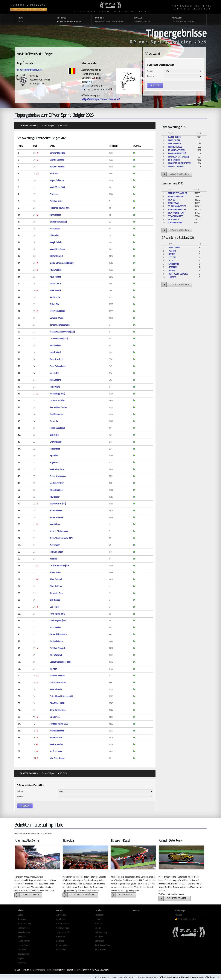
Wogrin (53, 559)
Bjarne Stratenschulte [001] (62, 263)
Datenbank (61, 950)
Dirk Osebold (55, 600)
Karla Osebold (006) (58, 710)
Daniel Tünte (55, 284)
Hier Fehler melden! (30, 10)
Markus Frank (55, 291)
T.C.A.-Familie (101, 950)
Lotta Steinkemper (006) (60, 662)
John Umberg (55, 380)
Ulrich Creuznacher (58, 683)
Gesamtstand (24, 928)
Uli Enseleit (54, 236)
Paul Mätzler (55, 298)
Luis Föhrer (54, 607)
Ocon (171, 261)
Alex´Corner (61, 915)
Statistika (22, 963)
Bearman (173, 267)
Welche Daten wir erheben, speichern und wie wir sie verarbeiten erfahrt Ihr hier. (187, 977)
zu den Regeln (126, 895)
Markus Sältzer (56, 552)
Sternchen (99, 941)
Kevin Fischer (55, 277)
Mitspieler (22, 950)
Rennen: (151, 76)
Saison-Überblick (63, 932)
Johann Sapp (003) (57, 394)
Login (20, 915)
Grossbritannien (29, 126)
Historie (98, 919)
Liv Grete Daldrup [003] (60, 566)
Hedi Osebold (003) (57, 311)
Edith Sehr (54, 174)
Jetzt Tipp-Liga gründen (83, 895)
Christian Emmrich (58, 648)
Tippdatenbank (24, 954)
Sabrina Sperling (57, 160)
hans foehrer (55, 346)
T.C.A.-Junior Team (103, 945)
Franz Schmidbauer (58, 366)
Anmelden (22, 919)
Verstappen (174, 248)
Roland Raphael (56, 490)
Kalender (60, 941)
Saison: (150, 71)
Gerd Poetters (56, 738)
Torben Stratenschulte (60, 325)
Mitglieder (99, 915)
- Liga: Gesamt (24, 945)
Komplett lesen (31, 895)
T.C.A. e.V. (171, 200)
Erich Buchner (56, 442)
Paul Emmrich (56, 270)
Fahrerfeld (61, 937)
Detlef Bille (55, 304)
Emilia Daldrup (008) (58, 222)
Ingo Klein (54, 456)
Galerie (98, 928)
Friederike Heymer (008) (60, 208)
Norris (172, 254)
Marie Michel (55, 387)
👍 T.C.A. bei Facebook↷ (185, 919)
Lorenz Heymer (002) (59, 339)
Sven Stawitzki (56, 359)
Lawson (172, 277)
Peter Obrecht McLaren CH (61, 696)
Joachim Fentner (57, 483)
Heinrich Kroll (55, 352)
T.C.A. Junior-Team (176, 213)
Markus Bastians (57, 469)
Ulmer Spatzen (175, 223)
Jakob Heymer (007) (58, 621)
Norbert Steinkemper (59, 531)
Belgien (63, 126)
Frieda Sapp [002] (57, 428)
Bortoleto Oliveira (178, 274)
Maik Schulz (55, 449)
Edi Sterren (55, 717)
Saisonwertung (63, 928)
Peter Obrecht (56, 690)
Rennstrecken (62, 945)
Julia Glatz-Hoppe (57, 758)
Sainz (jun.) (174, 264)
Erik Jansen (54, 194)
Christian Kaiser (56, 201)
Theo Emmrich (56, 579)
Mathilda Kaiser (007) (59, 724)
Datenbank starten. (177, 898)
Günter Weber (56, 511)
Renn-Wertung (24, 924)
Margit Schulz (56, 242)
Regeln (21, 958)
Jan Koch (53, 669)
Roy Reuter (55, 497)
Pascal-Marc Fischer (58, 407)
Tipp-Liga (22, 937)
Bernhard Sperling (58, 153)
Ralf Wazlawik (56, 655)
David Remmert (57, 414)
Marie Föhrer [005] (58, 187)
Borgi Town (173, 203)
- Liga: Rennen (24, 941)
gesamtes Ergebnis (179, 174)
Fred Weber (55, 229)
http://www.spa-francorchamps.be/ (101, 99)
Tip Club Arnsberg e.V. (39, 970)
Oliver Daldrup (56, 586)
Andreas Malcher (57, 731)
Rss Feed (178, 915)
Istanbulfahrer (175, 216)
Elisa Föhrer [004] (57, 703)
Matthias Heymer (57, 676)
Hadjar (172, 271)
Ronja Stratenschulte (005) (61, 538)
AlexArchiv (61, 919)
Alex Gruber (55, 545)
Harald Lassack (56, 518)
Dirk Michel (54, 435)
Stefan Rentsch (57, 256)
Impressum (54, 970)
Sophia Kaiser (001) (58, 504)
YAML (79, 970)
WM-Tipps (99, 937)
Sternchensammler (177, 193)
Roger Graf (55, 463)
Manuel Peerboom (57, 249)
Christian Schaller (57, 401)
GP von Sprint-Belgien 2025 (29, 70)
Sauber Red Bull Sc (177, 210)
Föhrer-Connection (177, 206)
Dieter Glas (54, 421)
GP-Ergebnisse (63, 924)
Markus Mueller (56, 744)
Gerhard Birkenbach (58, 635)
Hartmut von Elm (57, 167)
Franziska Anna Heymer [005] (62, 332)
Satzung (99, 924)
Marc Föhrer (55, 524)
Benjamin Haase (57, 641)
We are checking (176, 197)
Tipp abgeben (24, 932)
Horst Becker (55, 628)
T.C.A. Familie (174, 220)
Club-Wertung (101, 932)
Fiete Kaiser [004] (57, 614)
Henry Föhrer (55, 215)
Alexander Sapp (56, 593)
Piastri (172, 251)
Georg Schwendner (58, 476)
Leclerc (172, 257)
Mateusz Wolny (56, 318)
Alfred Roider (55, 573)
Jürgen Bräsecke (57, 180)
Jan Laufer (54, 373)
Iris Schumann (56, 751)
